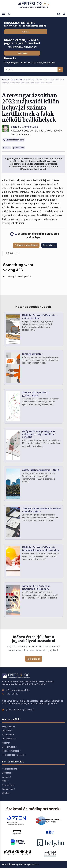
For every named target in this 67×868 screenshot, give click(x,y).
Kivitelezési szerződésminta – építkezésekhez (40, 317)
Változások (8, 735)
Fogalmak (7, 731)
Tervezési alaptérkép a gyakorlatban (36, 394)
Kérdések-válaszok (11, 751)
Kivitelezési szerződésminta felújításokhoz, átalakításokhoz (41, 549)
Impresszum (8, 789)
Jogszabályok (9, 739)
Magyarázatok (17, 80)
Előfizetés (7, 773)
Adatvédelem (9, 785)
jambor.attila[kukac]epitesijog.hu (21, 710)
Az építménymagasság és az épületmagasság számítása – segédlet (39, 434)
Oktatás (6, 793)
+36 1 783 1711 (13, 694)
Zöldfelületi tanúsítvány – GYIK (41, 470)
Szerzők (6, 777)
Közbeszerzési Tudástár (14, 755)
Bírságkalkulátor (32, 354)
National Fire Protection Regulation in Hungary (36, 587)
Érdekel (26, 32)
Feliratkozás (22, 53)
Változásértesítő (10, 769)
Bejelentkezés (49, 245)
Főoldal (5, 80)
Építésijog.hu (12, 253)
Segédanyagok (9, 747)
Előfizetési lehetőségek (26, 245)
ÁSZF (5, 781)
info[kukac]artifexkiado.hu (18, 690)
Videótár (7, 743)
